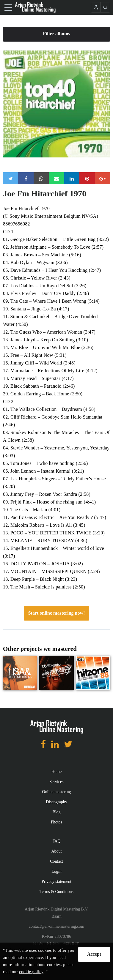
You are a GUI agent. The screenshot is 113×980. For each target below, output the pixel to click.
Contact (56, 861)
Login (56, 871)
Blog (56, 812)
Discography (56, 802)
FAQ (57, 841)
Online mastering (57, 792)
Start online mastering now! (57, 613)
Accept (94, 954)
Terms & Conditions (56, 892)
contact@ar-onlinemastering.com (56, 926)
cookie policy (31, 972)
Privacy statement (56, 882)
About (57, 851)
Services (56, 782)
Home (56, 772)
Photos (56, 822)
